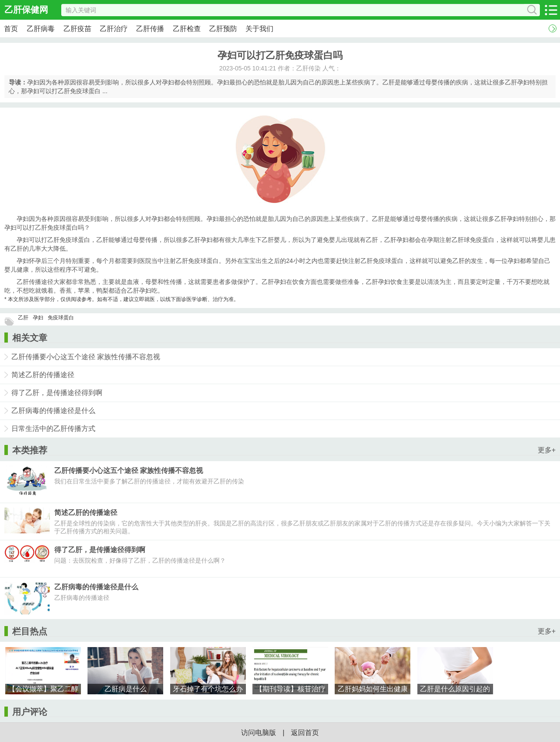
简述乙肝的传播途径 (43, 375)
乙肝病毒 (41, 29)
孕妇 (38, 318)
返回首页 (305, 733)
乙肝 (23, 318)
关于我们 (259, 29)
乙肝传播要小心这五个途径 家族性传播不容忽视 (86, 357)
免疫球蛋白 (61, 318)
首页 (11, 29)
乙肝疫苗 (77, 29)
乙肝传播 (150, 29)
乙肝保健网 (26, 10)
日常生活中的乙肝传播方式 (53, 429)
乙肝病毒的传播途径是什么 (53, 411)
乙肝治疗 (114, 29)
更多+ (547, 450)
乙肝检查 (187, 29)
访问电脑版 (259, 733)
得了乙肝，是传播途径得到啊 (57, 393)
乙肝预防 (223, 29)
